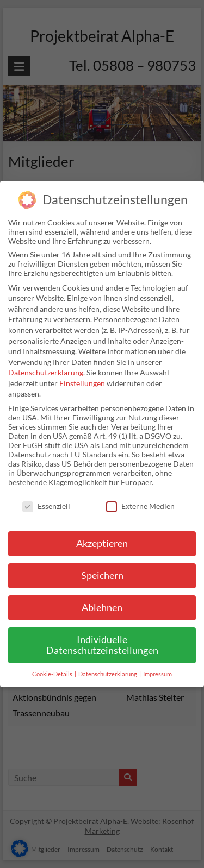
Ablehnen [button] (102, 608)
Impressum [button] (157, 674)
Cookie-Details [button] (53, 674)
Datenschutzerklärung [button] (108, 674)
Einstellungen (82, 383)
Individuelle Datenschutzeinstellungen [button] (102, 645)
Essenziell (46, 506)
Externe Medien (140, 506)
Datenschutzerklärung (46, 372)
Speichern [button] (102, 575)
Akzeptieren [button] (102, 543)
